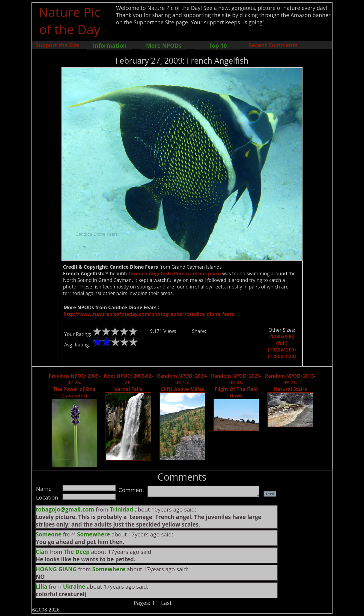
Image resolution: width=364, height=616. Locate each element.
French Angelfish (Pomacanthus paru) (176, 273)
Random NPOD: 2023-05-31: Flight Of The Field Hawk (236, 386)
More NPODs (164, 45)
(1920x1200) (282, 350)
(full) (282, 343)
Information (110, 45)
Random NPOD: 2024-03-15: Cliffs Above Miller (182, 382)
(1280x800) (282, 337)
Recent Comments (273, 45)
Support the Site (57, 45)
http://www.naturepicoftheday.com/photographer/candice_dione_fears (149, 314)
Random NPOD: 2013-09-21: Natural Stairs (290, 382)
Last (166, 603)
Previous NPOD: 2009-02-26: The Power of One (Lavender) (74, 386)
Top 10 (218, 45)
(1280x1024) (282, 356)
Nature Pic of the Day (70, 20)
